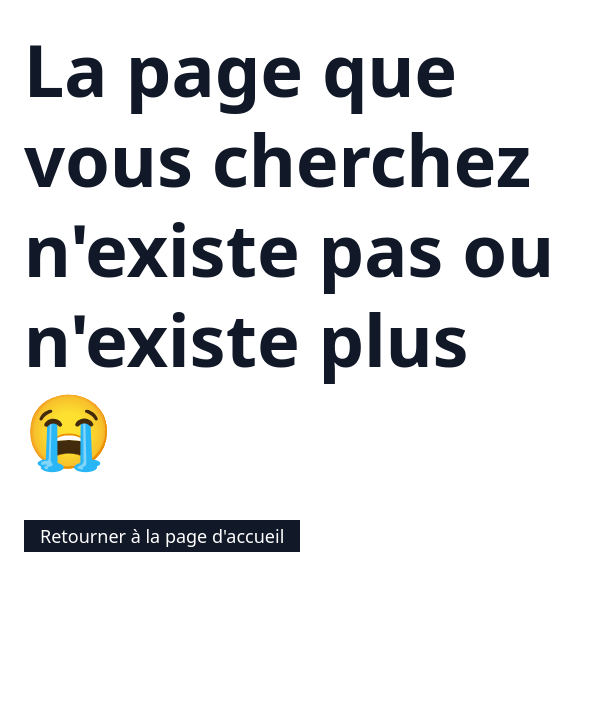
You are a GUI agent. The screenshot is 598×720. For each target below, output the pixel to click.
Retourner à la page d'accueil (162, 536)
